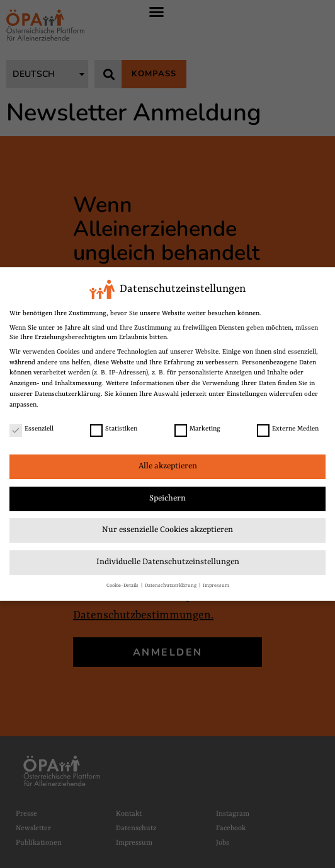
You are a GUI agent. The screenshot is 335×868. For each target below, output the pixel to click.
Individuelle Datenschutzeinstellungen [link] (168, 562)
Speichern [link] (167, 498)
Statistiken (114, 429)
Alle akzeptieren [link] (168, 466)
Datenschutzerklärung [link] (68, 394)
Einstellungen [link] (247, 394)
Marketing (197, 429)
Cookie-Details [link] (123, 585)
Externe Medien (288, 429)
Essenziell (31, 429)
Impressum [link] (216, 585)
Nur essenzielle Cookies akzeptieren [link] (167, 530)
